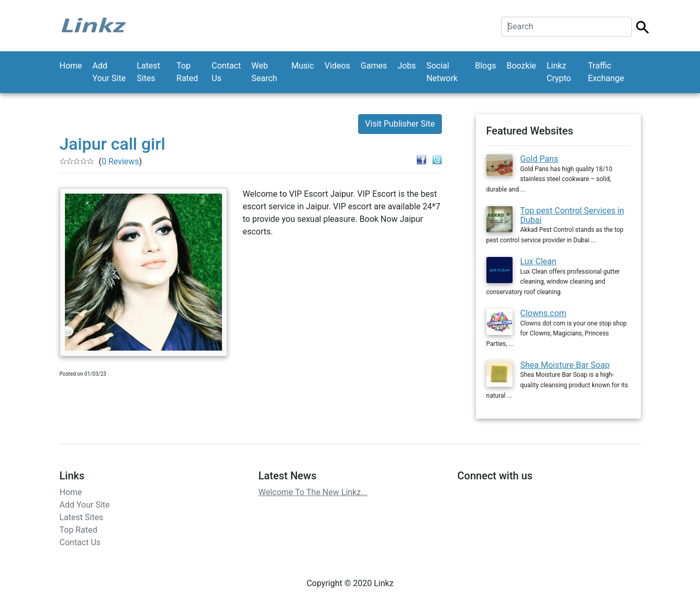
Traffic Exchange (606, 72)
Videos (337, 66)
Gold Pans (540, 159)
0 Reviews (120, 161)
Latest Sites (148, 72)
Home (71, 66)
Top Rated (187, 72)
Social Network (442, 72)
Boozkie (521, 66)
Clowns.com (543, 313)
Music (303, 66)
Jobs (407, 66)
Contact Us (226, 72)
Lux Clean (538, 261)
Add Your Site (109, 72)
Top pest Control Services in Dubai (573, 215)
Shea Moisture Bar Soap (565, 365)
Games (374, 66)
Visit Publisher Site (400, 124)
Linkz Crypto (559, 72)
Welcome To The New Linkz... (313, 492)
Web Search (264, 72)
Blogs (485, 66)
